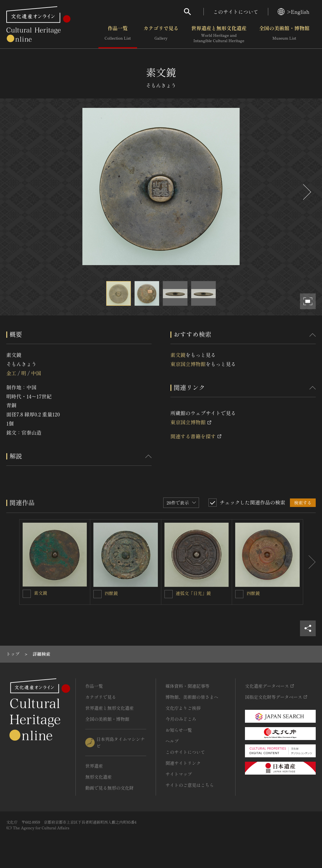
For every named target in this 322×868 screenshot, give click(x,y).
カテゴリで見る (161, 34)
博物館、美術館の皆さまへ (192, 697)
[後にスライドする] (306, 192)
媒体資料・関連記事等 (187, 686)
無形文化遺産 (98, 777)
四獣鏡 (111, 593)
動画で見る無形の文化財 (109, 788)
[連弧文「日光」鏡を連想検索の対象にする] (169, 594)
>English (294, 12)
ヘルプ (172, 741)
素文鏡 (178, 355)
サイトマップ (179, 774)
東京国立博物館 (188, 364)
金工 (11, 373)
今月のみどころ (181, 719)
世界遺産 (94, 766)
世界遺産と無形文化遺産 (219, 34)
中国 (36, 373)
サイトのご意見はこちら (190, 785)
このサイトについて (236, 12)
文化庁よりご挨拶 (183, 708)
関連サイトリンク (183, 763)
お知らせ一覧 (179, 730)
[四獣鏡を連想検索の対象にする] (97, 594)
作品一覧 (118, 34)
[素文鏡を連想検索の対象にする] (27, 594)
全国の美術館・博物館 (284, 34)
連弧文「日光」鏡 (193, 593)
